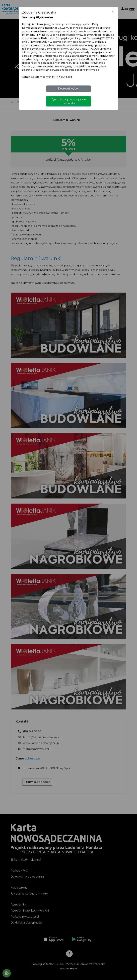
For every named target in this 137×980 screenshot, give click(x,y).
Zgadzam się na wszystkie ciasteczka (68, 101)
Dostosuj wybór (69, 89)
